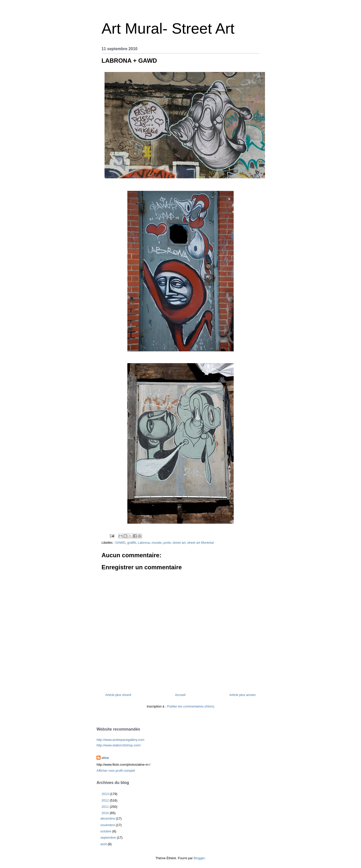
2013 (106, 794)
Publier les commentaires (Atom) (191, 706)
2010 (106, 813)
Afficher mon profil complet (116, 771)
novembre (108, 825)
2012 (106, 800)
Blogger (199, 858)
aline (105, 758)
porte (167, 543)
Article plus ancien (243, 695)
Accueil (180, 695)
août (104, 844)
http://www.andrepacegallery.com (120, 740)
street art (179, 543)
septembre (109, 838)
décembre (108, 818)
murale (156, 543)
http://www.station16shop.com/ (119, 745)
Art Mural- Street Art (168, 28)
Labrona (144, 543)
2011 (106, 807)
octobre (106, 831)
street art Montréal (201, 543)
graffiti (131, 543)
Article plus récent (118, 695)
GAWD (120, 543)
